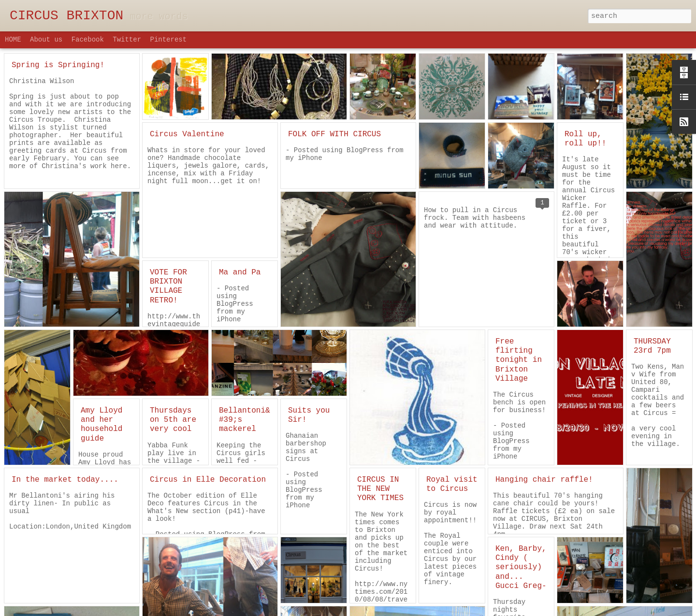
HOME (13, 40)
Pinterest (168, 40)
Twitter (127, 40)
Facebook (88, 40)
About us (46, 40)
